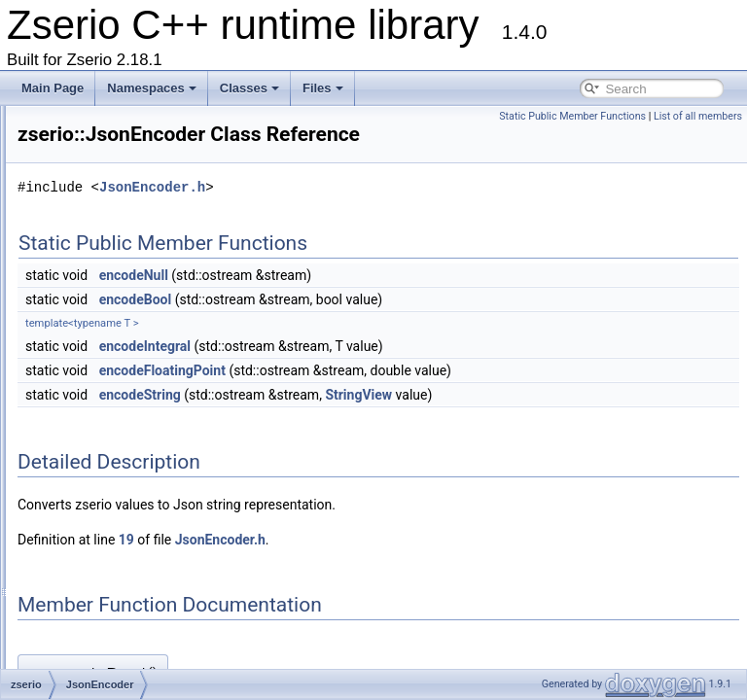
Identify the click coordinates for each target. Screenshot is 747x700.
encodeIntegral (388, 373)
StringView (602, 422)
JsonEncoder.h (395, 214)
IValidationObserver (131, 311)
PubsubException (125, 611)
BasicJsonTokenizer (131, 482)
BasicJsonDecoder (128, 375)
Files (323, 88)
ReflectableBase (122, 632)
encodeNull (377, 302)
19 (370, 567)
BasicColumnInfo (124, 183)
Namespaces (152, 88)
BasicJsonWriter (122, 504)
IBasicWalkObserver (132, 354)
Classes (249, 88)
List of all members (698, 116)
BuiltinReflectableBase (138, 653)
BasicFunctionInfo (126, 140)
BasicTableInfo (118, 204)
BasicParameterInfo (131, 119)
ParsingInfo (109, 589)
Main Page (53, 88)
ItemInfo (101, 290)
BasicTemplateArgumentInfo (153, 226)
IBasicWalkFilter (122, 332)
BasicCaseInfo (117, 161)
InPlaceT (103, 568)
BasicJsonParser (124, 418)
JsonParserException (135, 461)
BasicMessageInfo (127, 247)
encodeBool (379, 327)
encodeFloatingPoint (406, 398)
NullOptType (112, 546)
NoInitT (99, 525)
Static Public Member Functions (572, 116)
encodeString (383, 422)
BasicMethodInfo (123, 268)
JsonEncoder (114, 397)
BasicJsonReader (125, 439)
